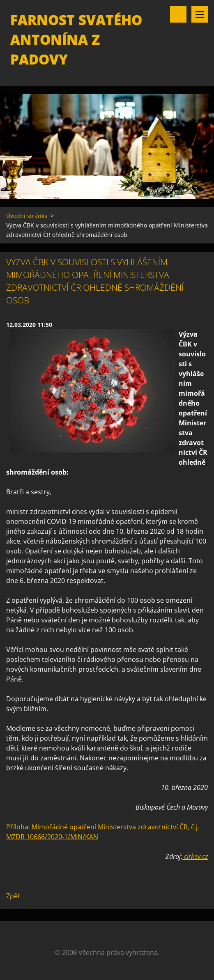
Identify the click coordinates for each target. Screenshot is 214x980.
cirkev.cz (195, 856)
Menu (200, 14)
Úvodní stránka (27, 216)
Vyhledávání (178, 14)
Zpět (13, 896)
